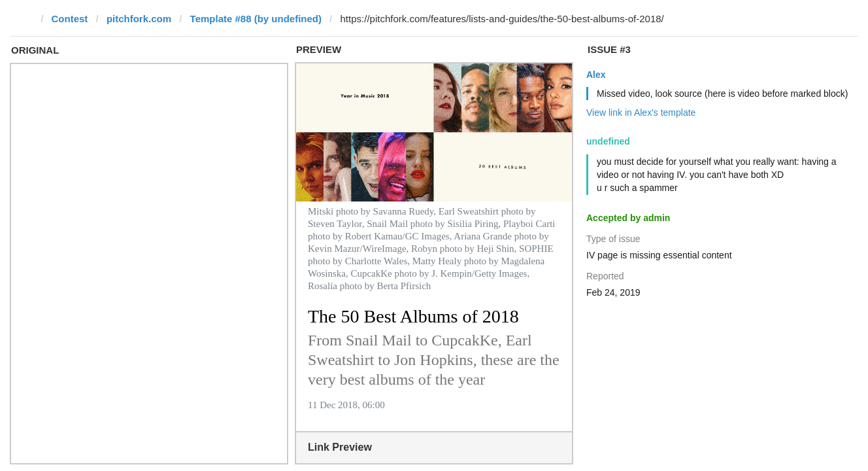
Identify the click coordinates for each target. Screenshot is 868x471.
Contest (70, 19)
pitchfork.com (139, 19)
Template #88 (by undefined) (256, 19)
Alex (596, 75)
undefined (608, 141)
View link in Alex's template (641, 113)
